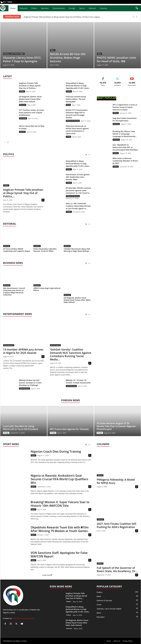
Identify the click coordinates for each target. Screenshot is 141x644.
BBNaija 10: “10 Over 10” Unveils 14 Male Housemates (78, 381)
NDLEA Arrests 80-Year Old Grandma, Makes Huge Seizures (68, 58)
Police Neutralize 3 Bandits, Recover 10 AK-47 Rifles (45, 250)
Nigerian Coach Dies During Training (56, 452)
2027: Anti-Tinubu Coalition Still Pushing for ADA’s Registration (117, 525)
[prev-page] (5, 142)
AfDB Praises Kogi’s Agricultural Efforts (47, 289)
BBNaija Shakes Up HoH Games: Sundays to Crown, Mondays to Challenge (30, 383)
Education (23, 118)
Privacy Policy (128, 641)
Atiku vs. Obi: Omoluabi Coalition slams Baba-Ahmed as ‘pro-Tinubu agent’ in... (78, 206)
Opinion (22, 132)
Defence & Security (73, 121)
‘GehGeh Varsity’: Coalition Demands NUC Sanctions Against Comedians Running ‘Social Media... (71, 354)
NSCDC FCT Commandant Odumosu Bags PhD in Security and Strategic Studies (77, 114)
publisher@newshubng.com (24, 618)
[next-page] (8, 142)
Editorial (92, 8)
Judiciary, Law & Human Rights (14, 54)
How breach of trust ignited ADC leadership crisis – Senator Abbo (78, 177)
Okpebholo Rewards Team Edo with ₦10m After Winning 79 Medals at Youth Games (60, 529)
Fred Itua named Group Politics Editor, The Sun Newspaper (76, 99)
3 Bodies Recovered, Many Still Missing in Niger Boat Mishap (77, 250)
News (99, 54)
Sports (82, 8)
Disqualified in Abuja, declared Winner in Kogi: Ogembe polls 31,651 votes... (78, 86)
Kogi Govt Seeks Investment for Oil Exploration (125, 119)
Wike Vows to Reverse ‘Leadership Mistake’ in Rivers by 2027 (125, 161)
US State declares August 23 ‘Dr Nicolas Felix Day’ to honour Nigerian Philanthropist (116, 426)
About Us (117, 641)
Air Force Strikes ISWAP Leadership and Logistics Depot (17, 250)
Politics (34, 8)
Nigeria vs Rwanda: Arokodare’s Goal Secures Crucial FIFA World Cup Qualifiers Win (59, 479)
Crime (69, 137)
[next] (137, 17)
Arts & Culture (55, 345)
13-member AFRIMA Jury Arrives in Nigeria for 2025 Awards (23, 351)
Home (13, 8)
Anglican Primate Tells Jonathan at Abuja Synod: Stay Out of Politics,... (30, 86)
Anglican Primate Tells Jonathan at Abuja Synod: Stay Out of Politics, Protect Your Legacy (62, 17)
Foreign (72, 8)
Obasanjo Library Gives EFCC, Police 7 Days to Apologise (22, 59)
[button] (137, 8)
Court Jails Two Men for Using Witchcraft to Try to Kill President (21, 428)
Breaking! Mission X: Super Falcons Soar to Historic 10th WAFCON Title (60, 504)
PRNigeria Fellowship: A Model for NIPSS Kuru (116, 481)
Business (45, 8)
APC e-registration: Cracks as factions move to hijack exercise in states (125, 107)
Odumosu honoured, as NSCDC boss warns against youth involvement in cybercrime (77, 130)
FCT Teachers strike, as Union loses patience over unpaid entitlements (32, 113)
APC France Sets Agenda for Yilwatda (69, 429)
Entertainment (59, 8)
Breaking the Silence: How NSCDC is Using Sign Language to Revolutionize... (125, 134)
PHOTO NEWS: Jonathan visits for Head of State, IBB (117, 59)
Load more (47, 575)
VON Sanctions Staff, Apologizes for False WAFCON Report (59, 555)
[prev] (133, 17)
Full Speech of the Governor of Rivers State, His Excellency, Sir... (117, 570)
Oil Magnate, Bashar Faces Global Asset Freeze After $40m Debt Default (30, 99)
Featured (23, 8)
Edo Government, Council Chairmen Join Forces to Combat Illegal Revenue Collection (14, 291)
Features (116, 140)
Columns (103, 8)
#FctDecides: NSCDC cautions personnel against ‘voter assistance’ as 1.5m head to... (78, 190)
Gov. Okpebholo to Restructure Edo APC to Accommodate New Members (125, 147)
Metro (53, 50)
